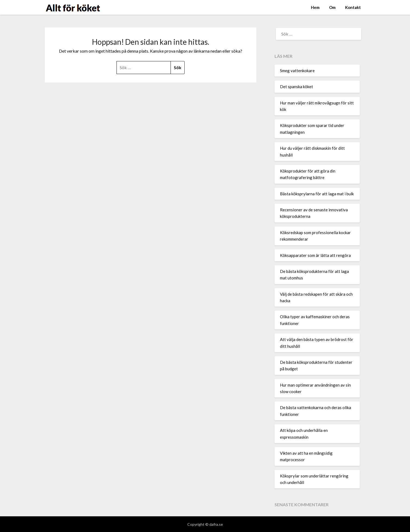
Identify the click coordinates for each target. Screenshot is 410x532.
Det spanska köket (297, 87)
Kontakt (353, 7)
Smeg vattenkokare (297, 71)
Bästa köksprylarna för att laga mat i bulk (317, 194)
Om (332, 7)
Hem (315, 7)
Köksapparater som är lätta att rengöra (315, 255)
